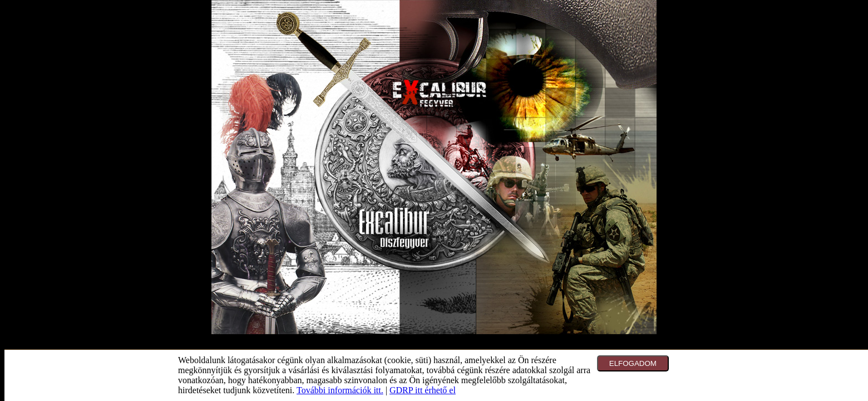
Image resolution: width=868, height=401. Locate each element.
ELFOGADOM (633, 363)
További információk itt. (340, 390)
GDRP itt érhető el (423, 390)
